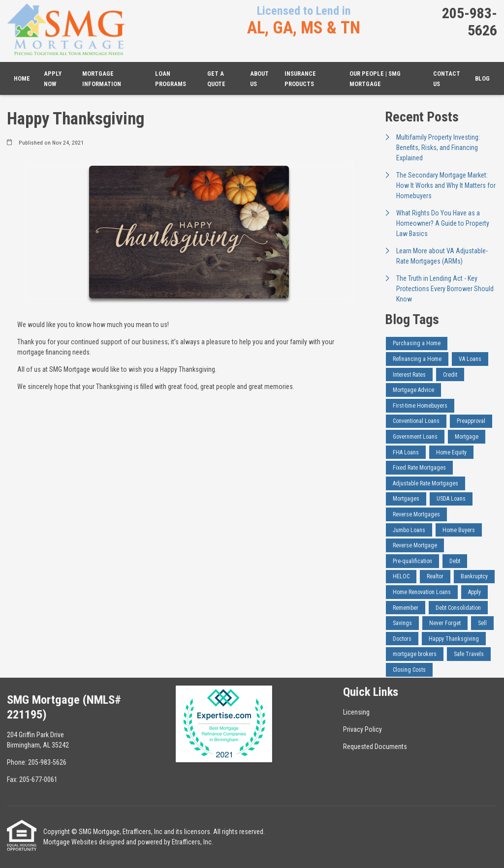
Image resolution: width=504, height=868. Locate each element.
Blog (482, 78)
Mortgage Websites (70, 842)
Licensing (356, 712)
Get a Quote (216, 79)
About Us (259, 79)
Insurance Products (300, 79)
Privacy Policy (362, 729)
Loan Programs (171, 79)
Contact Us (447, 79)
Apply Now (53, 79)
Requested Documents (375, 747)
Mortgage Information (102, 79)
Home (22, 78)
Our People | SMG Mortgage (375, 79)
